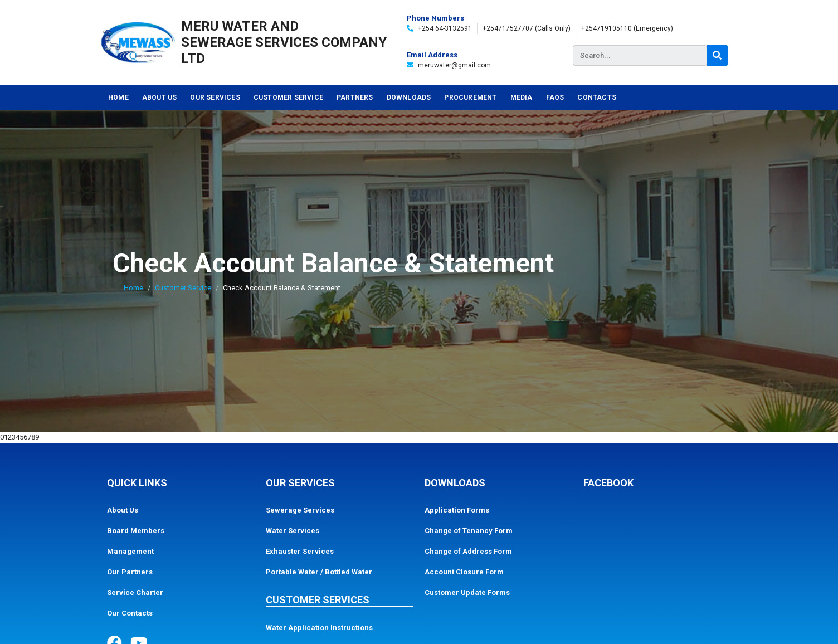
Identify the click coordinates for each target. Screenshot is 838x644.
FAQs (555, 97)
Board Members (136, 531)
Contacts (597, 97)
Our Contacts (130, 613)
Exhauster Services (300, 551)
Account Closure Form (464, 572)
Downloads (409, 97)
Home (118, 97)
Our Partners (130, 572)
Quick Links (137, 483)
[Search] (717, 55)
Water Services (293, 531)
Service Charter (135, 592)
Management (130, 551)
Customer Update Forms (467, 592)
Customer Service (288, 97)
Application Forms (457, 510)
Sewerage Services (300, 510)
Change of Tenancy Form (469, 531)
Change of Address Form (468, 551)
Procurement (470, 97)
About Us (160, 97)
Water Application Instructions (319, 628)
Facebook (608, 483)
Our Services (215, 97)
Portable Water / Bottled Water (319, 572)
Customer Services (318, 600)
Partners (355, 97)
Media (522, 97)
